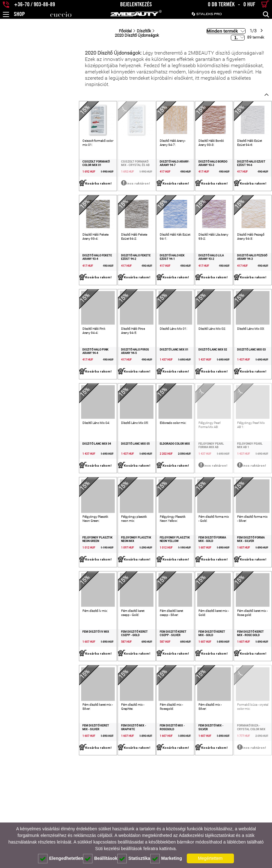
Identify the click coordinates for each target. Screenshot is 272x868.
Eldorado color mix (128, 493)
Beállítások (100, 859)
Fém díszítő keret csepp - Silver (132, 714)
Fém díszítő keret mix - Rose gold (242, 714)
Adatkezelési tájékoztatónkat (207, 835)
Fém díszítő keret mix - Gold (188, 712)
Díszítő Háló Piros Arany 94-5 (80, 383)
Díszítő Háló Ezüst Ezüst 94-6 (243, 163)
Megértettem (210, 858)
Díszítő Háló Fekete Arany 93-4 (27, 273)
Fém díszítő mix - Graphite (78, 822)
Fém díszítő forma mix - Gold (189, 603)
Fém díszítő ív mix (17, 712)
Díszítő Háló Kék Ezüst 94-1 (133, 273)
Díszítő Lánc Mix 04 (18, 493)
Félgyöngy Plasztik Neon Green (23, 604)
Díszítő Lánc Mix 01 (127, 383)
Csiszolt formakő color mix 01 (27, 163)
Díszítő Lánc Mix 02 (181, 383)
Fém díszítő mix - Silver (184, 822)
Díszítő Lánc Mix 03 (236, 383)
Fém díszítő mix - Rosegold (133, 822)
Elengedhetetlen (61, 859)
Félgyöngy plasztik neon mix (80, 603)
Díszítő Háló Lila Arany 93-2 (188, 273)
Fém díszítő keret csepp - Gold (81, 712)
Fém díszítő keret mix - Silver (26, 822)
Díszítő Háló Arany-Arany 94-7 (135, 163)
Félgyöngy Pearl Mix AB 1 (240, 493)
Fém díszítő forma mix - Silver (244, 603)
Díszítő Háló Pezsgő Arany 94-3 (245, 273)
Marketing (166, 859)
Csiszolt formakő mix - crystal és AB (76, 165)
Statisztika (134, 859)
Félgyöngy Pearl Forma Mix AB (190, 493)
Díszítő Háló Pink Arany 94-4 (25, 383)
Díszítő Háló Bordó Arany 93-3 (190, 163)
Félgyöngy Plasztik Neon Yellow (132, 604)
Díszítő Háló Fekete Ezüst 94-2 (81, 273)
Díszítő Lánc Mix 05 (72, 493)
